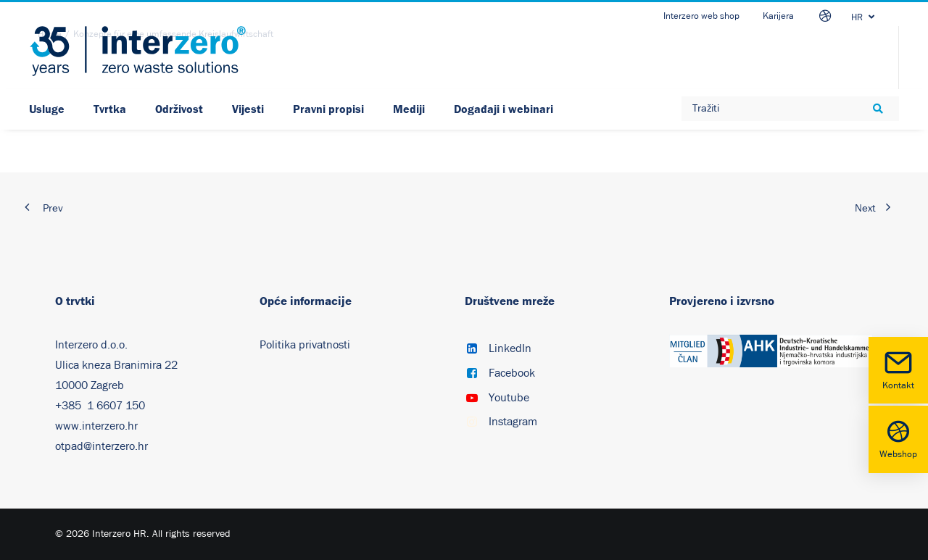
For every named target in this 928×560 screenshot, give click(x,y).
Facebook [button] (512, 373)
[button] (472, 350)
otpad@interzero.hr (101, 446)
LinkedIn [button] (510, 348)
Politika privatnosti (305, 345)
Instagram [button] (513, 422)
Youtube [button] (509, 398)
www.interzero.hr (96, 426)
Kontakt (898, 369)
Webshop (898, 438)
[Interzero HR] (138, 51)
